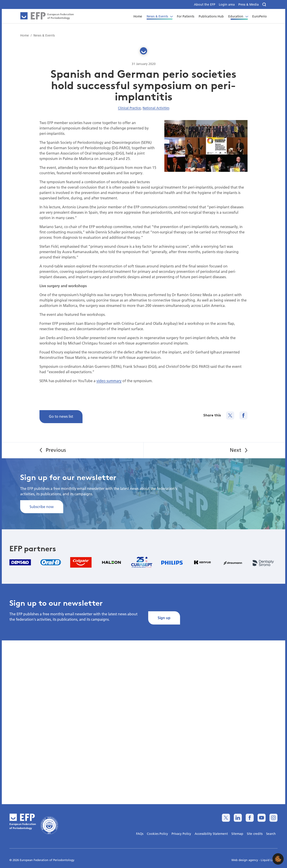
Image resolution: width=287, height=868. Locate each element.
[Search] (265, 5)
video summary (109, 381)
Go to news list (61, 416)
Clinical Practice (129, 108)
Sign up (164, 618)
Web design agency (245, 860)
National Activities (156, 108)
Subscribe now (42, 507)
